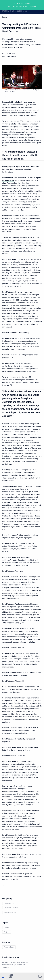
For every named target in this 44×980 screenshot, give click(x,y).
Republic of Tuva (9, 903)
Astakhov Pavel (9, 947)
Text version (6, 967)
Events (5, 17)
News (19, 962)
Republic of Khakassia (11, 908)
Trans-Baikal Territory (11, 912)
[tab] (4, 976)
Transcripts (25, 962)
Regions (7, 932)
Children (7, 927)
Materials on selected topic (15, 11)
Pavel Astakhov (8, 180)
